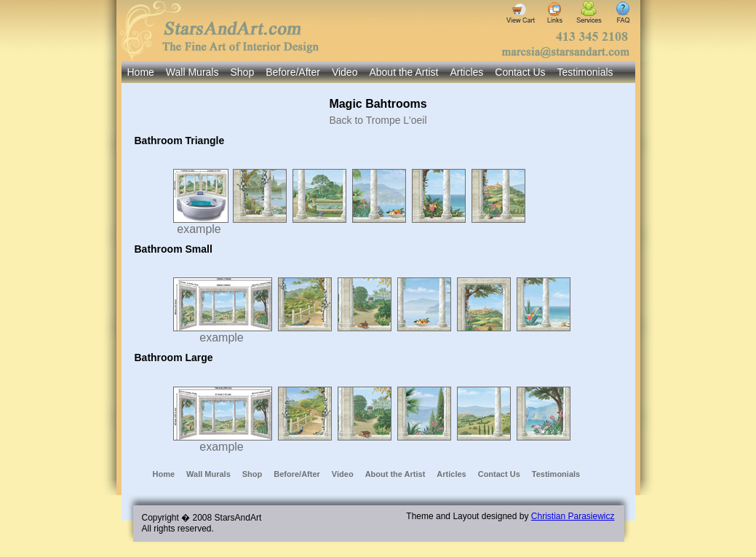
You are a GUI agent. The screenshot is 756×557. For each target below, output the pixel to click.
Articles (466, 72)
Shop (242, 72)
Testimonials (585, 72)
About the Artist (403, 72)
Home (141, 72)
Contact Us (520, 72)
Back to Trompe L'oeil (378, 120)
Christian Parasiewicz (573, 516)
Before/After (293, 72)
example (201, 224)
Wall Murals (192, 72)
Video (345, 72)
